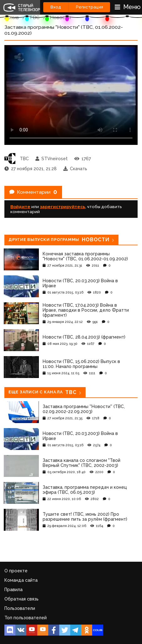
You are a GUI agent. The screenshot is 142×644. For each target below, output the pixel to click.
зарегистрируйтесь (63, 207)
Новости (60, 17)
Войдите (20, 207)
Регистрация (89, 7)
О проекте (16, 571)
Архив (12, 17)
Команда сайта (21, 580)
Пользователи (20, 608)
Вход (56, 7)
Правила (13, 590)
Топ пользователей (26, 618)
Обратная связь (21, 599)
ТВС (34, 17)
